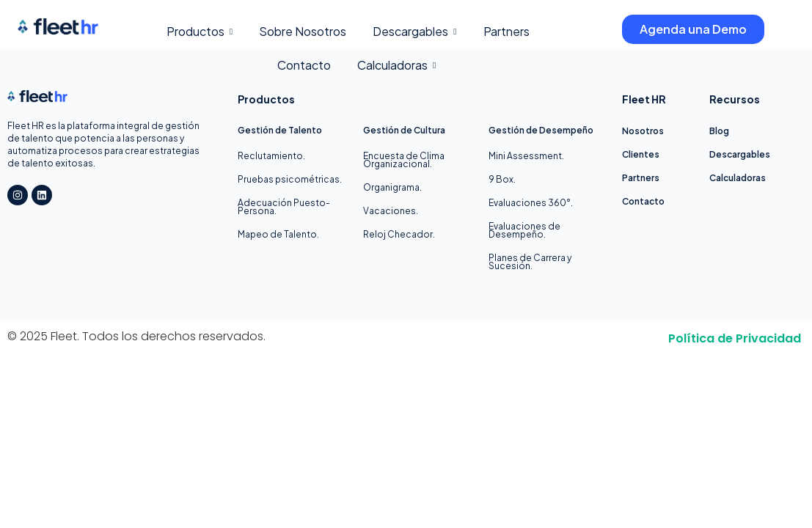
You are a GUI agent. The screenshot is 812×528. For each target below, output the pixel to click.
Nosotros (643, 131)
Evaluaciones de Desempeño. (524, 230)
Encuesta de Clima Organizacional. (404, 160)
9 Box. (502, 179)
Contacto (643, 201)
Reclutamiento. (271, 156)
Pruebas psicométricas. (290, 179)
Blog (719, 131)
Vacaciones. (391, 211)
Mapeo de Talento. (278, 234)
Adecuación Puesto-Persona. (284, 207)
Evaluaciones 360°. (531, 203)
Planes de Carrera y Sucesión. (530, 262)
